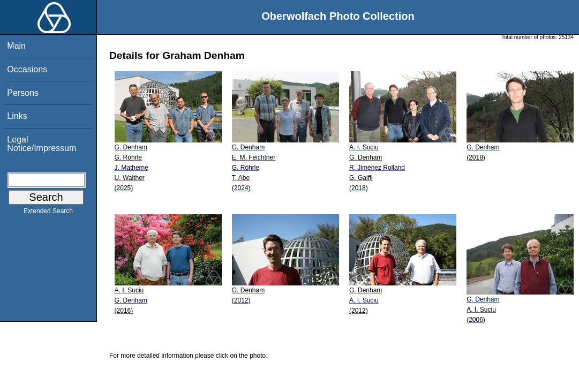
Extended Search (48, 213)
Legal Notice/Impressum (42, 144)
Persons (23, 93)
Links (17, 116)
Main (16, 46)
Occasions (27, 69)
